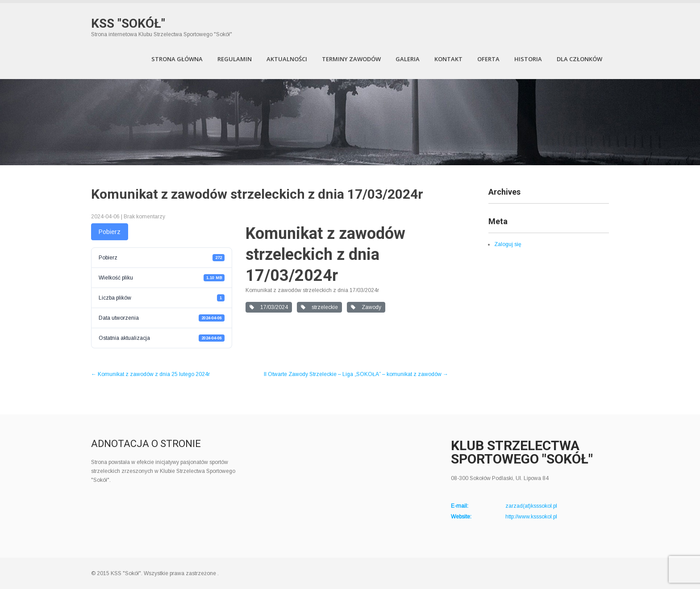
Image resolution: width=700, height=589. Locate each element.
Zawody (366, 307)
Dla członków (579, 59)
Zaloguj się (508, 244)
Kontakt (448, 59)
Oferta (488, 59)
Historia (528, 59)
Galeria (408, 59)
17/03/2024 (269, 307)
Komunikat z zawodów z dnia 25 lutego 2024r (150, 374)
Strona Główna (177, 59)
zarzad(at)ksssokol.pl (531, 506)
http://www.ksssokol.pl (531, 517)
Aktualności (287, 59)
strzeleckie (319, 307)
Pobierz (110, 232)
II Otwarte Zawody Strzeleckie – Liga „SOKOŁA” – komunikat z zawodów (356, 374)
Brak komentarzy (144, 217)
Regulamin (235, 59)
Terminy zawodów (351, 59)
